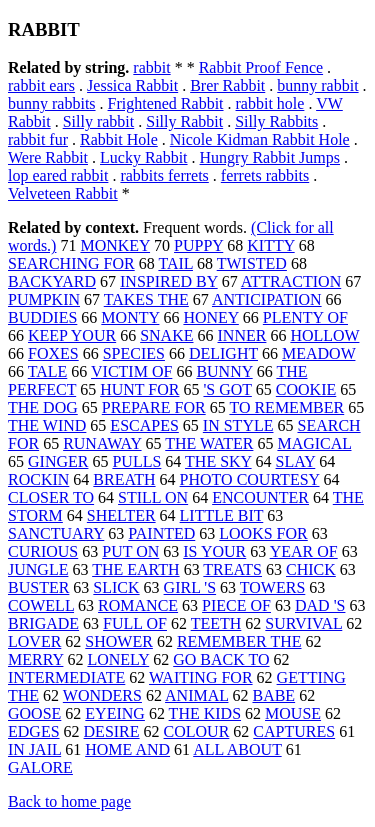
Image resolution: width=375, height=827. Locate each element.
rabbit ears (41, 85)
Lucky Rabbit (144, 157)
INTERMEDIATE (66, 677)
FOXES (53, 353)
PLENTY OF (305, 317)
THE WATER (209, 443)
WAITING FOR (201, 677)
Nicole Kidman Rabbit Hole (260, 139)
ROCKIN (38, 479)
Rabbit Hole (119, 139)
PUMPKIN (44, 299)
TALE (48, 371)
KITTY (270, 245)
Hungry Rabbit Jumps (270, 157)
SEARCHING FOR (71, 263)
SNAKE (166, 335)
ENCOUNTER (260, 497)
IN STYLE (238, 425)
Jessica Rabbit (132, 85)
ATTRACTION (291, 281)
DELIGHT (223, 353)
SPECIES (134, 353)
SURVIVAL (303, 623)
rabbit (151, 67)
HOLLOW (324, 335)
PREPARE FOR (154, 407)
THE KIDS (205, 713)
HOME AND (127, 749)
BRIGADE (43, 623)
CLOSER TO (51, 497)
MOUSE (293, 713)
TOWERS (272, 587)
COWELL (41, 605)
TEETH (216, 623)
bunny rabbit (317, 85)
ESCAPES (144, 425)
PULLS (136, 461)
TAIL (175, 263)
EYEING (115, 713)
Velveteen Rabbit (63, 193)
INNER (242, 335)
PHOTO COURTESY (250, 479)
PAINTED (161, 533)
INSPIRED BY (169, 281)
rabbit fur (38, 139)
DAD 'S (320, 605)
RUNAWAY (102, 443)
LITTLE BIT (222, 515)
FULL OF (135, 623)
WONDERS (102, 695)
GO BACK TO (221, 659)
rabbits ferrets (164, 175)
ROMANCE (138, 605)
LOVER (34, 641)
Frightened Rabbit (166, 103)
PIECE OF (236, 605)
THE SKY (218, 461)
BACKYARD (52, 281)
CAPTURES (294, 731)
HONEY (210, 317)
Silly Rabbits (276, 121)
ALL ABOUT (237, 749)
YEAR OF (304, 551)
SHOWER (119, 641)
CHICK (311, 569)
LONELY (118, 659)
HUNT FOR (139, 389)
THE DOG (43, 407)
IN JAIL (34, 749)
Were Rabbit (48, 157)
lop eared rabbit (58, 175)
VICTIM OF (131, 371)
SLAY (296, 461)
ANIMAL (196, 695)
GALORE (40, 767)
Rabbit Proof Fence (261, 67)
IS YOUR (214, 551)
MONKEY (115, 245)
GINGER (58, 461)
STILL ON (153, 497)
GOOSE (34, 713)
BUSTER (38, 587)
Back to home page (69, 801)
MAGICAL (314, 443)
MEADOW (318, 353)
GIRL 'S (190, 587)
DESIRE (112, 731)
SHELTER (121, 515)
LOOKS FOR (263, 533)
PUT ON (130, 551)
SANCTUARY (56, 533)
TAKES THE (146, 299)
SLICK (116, 587)
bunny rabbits (52, 103)
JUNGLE (38, 569)
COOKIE (306, 389)
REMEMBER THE (239, 641)
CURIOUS (43, 551)
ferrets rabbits (265, 175)
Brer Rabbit (227, 85)
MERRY (35, 659)
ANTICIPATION (267, 299)
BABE (273, 695)
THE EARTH (135, 569)
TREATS (232, 569)
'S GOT (227, 389)
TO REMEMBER (286, 407)
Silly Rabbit (184, 121)
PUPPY (198, 245)
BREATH (124, 479)
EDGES (34, 731)
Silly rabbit (99, 121)
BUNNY (224, 371)
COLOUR (197, 731)
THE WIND (47, 425)
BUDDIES (42, 317)
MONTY (130, 317)
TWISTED (252, 263)
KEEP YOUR (72, 335)
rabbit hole (270, 103)
